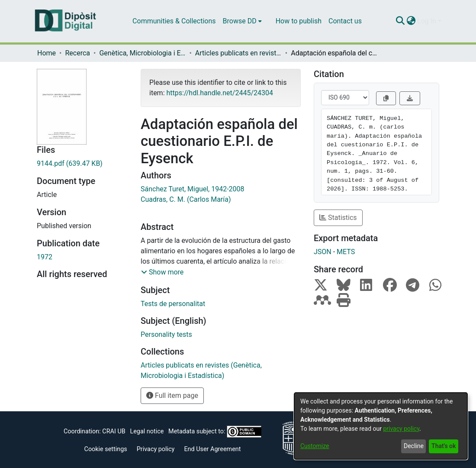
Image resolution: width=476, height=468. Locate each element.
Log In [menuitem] (427, 21)
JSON (323, 252)
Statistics (338, 218)
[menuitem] (242, 21)
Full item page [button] (172, 395)
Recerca (77, 53)
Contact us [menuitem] (345, 21)
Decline (414, 446)
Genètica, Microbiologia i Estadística (142, 53)
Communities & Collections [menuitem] (174, 21)
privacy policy (401, 429)
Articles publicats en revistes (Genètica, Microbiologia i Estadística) (238, 53)
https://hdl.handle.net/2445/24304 (219, 93)
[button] (162, 272)
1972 (45, 257)
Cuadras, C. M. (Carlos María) (186, 199)
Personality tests (166, 334)
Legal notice (147, 431)
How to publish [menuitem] (299, 21)
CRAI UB (114, 431)
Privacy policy (156, 449)
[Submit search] (400, 21)
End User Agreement (212, 449)
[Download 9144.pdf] (82, 164)
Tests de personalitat (173, 304)
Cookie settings (106, 449)
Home (47, 53)
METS (346, 252)
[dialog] (381, 426)
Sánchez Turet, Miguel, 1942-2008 (193, 189)
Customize (315, 446)
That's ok (444, 446)
